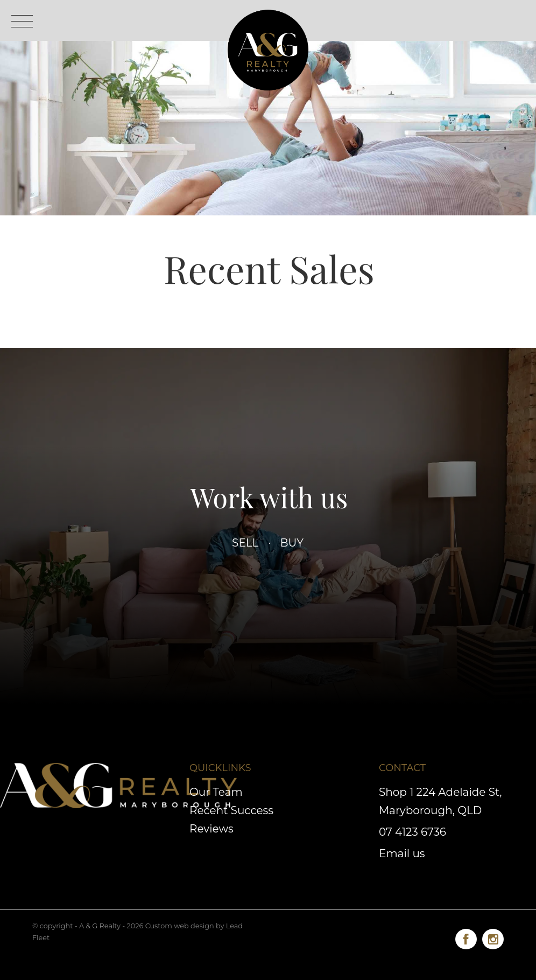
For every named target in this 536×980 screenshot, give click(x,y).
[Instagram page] (493, 937)
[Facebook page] (469, 937)
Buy (291, 543)
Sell (245, 543)
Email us (402, 853)
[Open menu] (22, 21)
